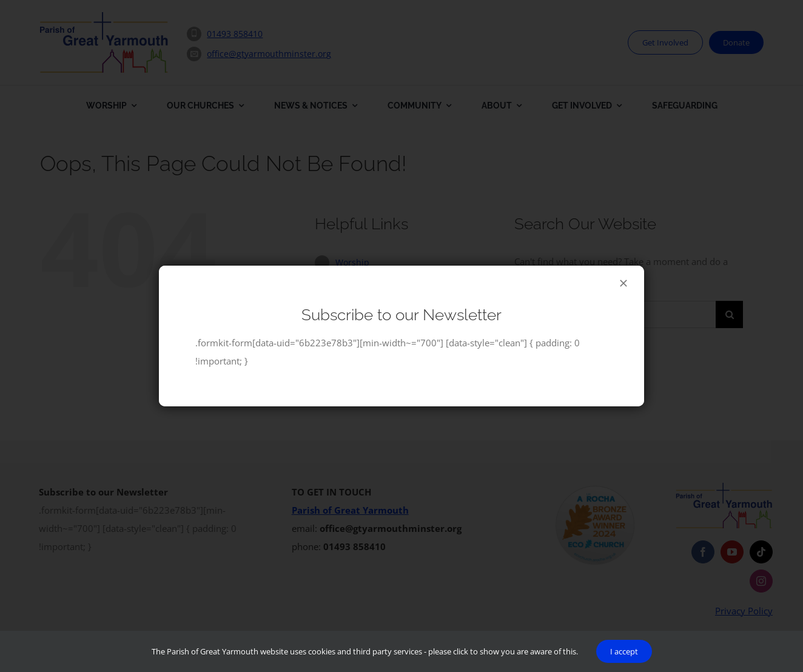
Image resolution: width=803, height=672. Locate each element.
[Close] (623, 283)
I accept (624, 651)
